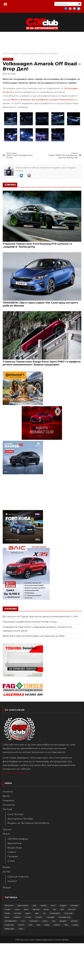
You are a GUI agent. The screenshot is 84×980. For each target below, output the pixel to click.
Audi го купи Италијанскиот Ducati (21, 155)
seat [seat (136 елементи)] (39, 925)
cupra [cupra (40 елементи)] (17, 909)
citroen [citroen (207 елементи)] (7, 909)
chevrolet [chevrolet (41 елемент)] (74, 905)
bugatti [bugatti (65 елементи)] (63, 905)
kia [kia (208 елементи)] (44, 913)
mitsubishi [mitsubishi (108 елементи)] (34, 921)
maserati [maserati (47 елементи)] (17, 917)
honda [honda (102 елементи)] (7, 913)
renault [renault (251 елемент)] (21, 925)
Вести (6, 796)
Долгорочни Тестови (20, 819)
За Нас (7, 872)
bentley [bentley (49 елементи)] (44, 905)
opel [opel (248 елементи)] (54, 921)
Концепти (9, 805)
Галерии (16, 54)
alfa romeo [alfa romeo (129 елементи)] (9, 905)
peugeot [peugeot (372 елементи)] (63, 921)
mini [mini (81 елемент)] (23, 921)
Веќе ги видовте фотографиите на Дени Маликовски (43, 100)
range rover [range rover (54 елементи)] (9, 925)
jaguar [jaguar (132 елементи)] (28, 913)
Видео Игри (15, 848)
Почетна (8, 792)
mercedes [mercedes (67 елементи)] (50, 917)
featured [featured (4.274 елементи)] (36, 909)
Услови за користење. (16, 773)
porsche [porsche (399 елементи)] (74, 921)
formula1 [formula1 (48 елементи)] (72, 909)
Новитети (8, 800)
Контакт (12, 881)
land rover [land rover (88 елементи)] (69, 913)
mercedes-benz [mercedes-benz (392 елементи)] (11, 921)
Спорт (11, 861)
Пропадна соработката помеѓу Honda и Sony (30, 622)
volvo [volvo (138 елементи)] (21, 929)
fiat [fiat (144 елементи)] (55, 909)
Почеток (7, 54)
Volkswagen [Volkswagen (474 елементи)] (9, 929)
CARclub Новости (18, 877)
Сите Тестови (15, 814)
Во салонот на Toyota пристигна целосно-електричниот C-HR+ (41, 616)
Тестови (7, 809)
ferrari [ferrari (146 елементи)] (46, 909)
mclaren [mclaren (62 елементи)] (39, 917)
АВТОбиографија (18, 839)
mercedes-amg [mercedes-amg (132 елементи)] (64, 917)
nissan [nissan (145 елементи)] (45, 921)
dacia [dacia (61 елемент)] (26, 909)
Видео (7, 867)
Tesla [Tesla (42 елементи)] (66, 925)
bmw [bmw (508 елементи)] (53, 905)
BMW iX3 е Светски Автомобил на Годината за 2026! (34, 636)
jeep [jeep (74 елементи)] (37, 913)
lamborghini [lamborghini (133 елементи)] (55, 913)
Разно (6, 834)
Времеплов (15, 843)
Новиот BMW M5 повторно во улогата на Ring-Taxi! (63, 155)
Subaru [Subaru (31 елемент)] (57, 925)
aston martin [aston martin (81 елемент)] (23, 905)
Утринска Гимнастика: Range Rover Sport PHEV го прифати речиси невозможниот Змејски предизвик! (42, 363)
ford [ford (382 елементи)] (62, 909)
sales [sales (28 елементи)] (31, 925)
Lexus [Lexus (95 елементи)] (7, 917)
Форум (7, 887)
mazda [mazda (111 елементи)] (28, 917)
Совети (12, 852)
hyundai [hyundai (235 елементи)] (18, 913)
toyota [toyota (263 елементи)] (75, 925)
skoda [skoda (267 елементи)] (47, 925)
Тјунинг (7, 829)
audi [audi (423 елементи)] (34, 905)
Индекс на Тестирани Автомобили (28, 823)
